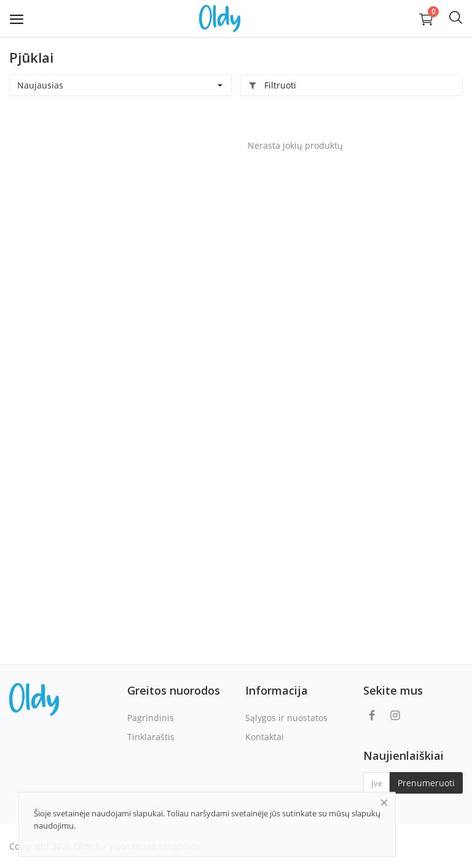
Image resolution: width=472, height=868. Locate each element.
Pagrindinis (151, 718)
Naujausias (40, 85)
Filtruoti (272, 85)
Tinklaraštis (151, 737)
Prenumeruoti (426, 783)
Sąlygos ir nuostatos (286, 718)
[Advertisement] (86, 191)
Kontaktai (265, 737)
